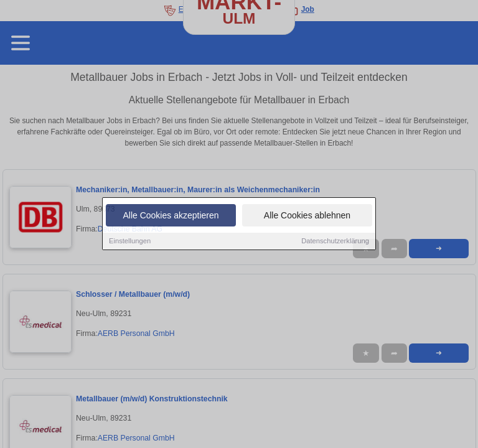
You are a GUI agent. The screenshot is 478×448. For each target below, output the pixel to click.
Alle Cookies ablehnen (307, 217)
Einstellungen (130, 242)
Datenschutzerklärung (335, 242)
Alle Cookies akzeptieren (171, 217)
